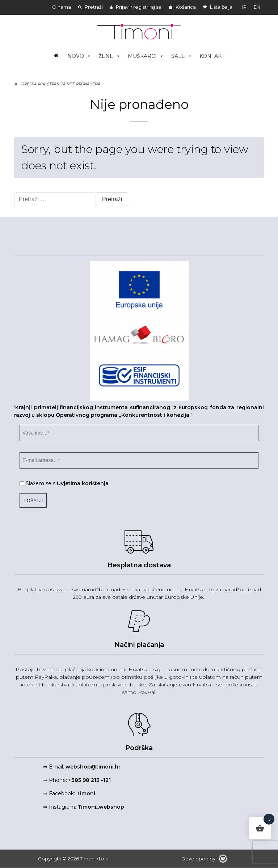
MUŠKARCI (146, 56)
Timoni (86, 793)
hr (243, 7)
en (257, 7)
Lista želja (218, 7)
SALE (182, 56)
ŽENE (109, 56)
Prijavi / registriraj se (136, 7)
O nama (62, 7)
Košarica (182, 7)
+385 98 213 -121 (90, 780)
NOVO (79, 56)
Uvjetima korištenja (83, 483)
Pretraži (90, 7)
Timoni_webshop (101, 807)
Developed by (204, 859)
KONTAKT (212, 56)
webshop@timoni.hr (93, 767)
